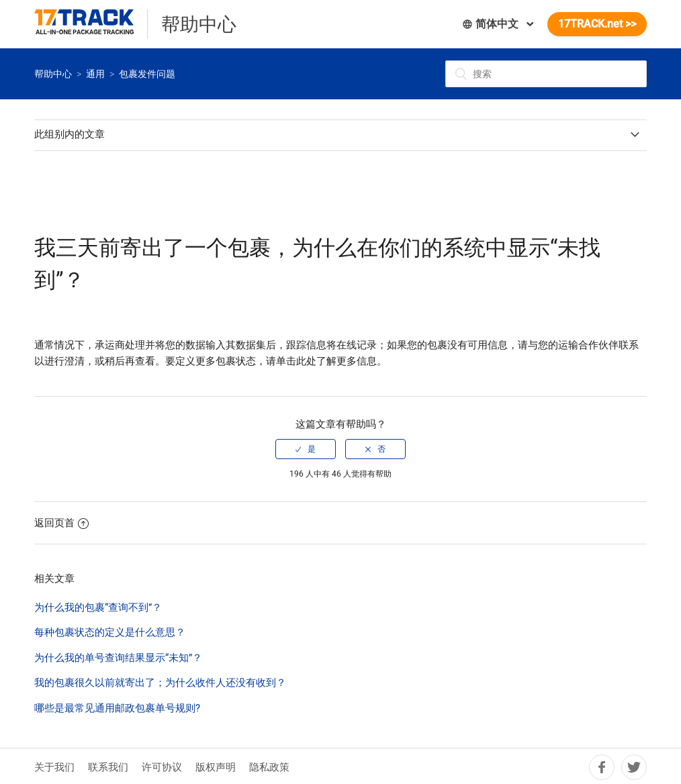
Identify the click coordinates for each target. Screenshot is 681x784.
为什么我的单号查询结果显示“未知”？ (118, 658)
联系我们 (108, 767)
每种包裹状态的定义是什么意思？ (110, 632)
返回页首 (61, 523)
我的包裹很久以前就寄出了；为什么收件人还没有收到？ (160, 683)
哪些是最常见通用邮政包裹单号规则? (117, 708)
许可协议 (162, 767)
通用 (95, 74)
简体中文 (492, 24)
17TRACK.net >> (597, 24)
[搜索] (546, 74)
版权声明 (216, 767)
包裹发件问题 (147, 74)
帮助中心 (53, 74)
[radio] (306, 449)
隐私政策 (269, 767)
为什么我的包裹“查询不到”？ (98, 607)
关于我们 (54, 767)
